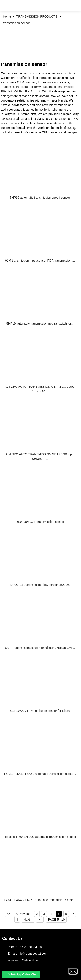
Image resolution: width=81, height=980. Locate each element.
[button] (6, 6)
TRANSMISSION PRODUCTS (37, 16)
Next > (28, 920)
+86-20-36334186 (30, 947)
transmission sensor (17, 23)
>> (40, 920)
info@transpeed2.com (33, 954)
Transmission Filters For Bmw (21, 87)
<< (9, 914)
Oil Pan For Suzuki (27, 91)
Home (7, 16)
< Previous (23, 914)
